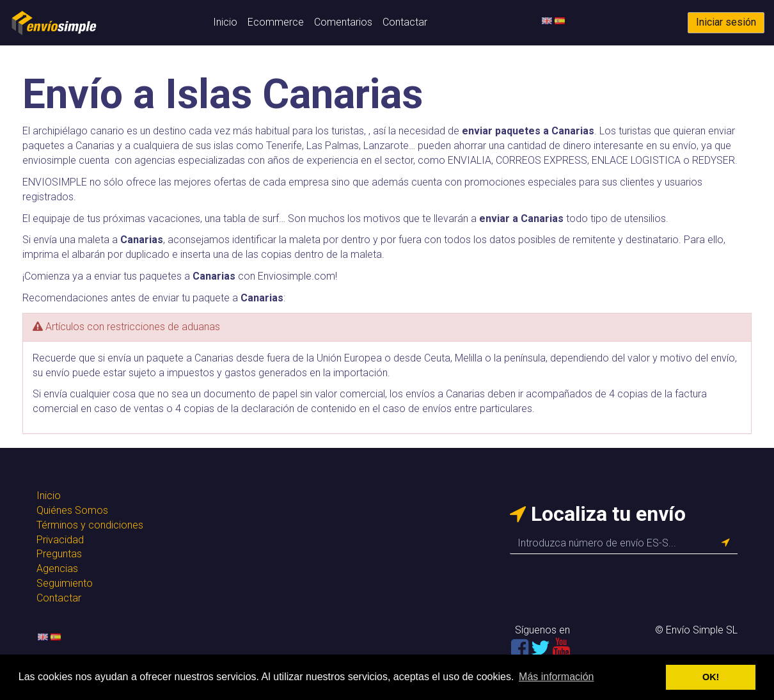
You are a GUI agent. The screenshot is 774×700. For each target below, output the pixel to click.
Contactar (405, 22)
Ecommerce (276, 22)
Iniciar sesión (726, 22)
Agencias (57, 569)
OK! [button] (711, 677)
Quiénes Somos (72, 510)
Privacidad (60, 540)
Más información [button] (556, 677)
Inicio (225, 22)
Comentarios (343, 22)
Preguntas (59, 554)
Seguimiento (65, 583)
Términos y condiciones (90, 525)
